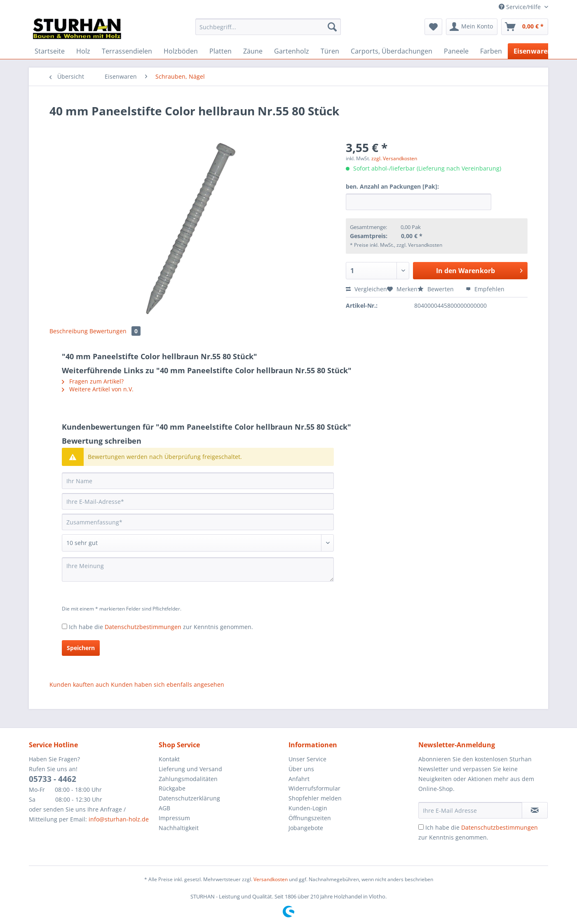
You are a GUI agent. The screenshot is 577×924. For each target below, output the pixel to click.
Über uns (301, 769)
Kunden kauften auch (79, 684)
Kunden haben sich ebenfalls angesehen (168, 684)
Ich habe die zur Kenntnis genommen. (161, 627)
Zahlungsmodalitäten (188, 779)
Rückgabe (172, 788)
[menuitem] (268, 31)
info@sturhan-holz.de (119, 819)
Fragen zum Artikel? (93, 381)
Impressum (174, 818)
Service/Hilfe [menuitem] (521, 7)
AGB (164, 808)
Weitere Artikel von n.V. (98, 389)
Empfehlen (485, 289)
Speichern (81, 648)
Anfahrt (299, 779)
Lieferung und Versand (190, 769)
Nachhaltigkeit (179, 828)
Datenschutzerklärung (189, 798)
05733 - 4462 (53, 779)
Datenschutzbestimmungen (143, 627)
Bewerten (436, 289)
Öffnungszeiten (310, 818)
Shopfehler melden (315, 798)
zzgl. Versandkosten (394, 158)
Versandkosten (271, 879)
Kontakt (169, 759)
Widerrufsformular (314, 788)
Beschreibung (69, 331)
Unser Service (307, 759)
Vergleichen (366, 289)
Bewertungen (115, 331)
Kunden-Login (308, 808)
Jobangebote (306, 828)
